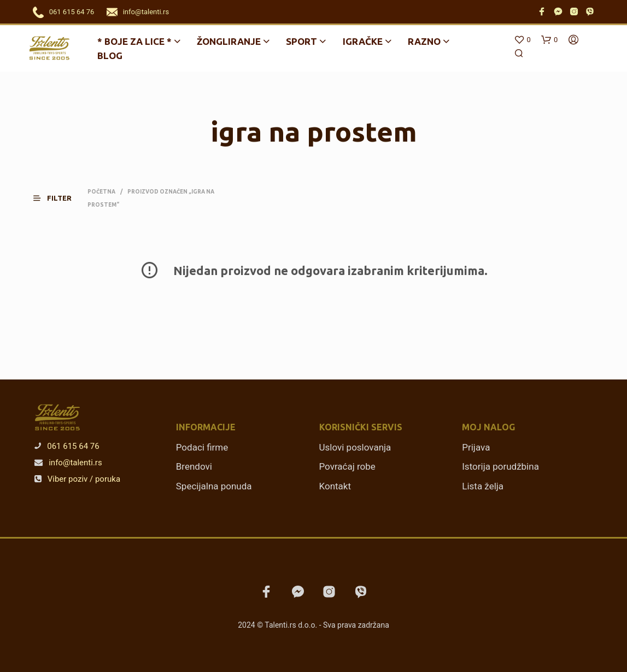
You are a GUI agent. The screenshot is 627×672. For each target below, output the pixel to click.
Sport (301, 41)
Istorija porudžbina (500, 466)
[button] (59, 198)
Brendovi (194, 466)
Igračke (363, 41)
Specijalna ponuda (214, 486)
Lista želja (483, 486)
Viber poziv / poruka (77, 479)
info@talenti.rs (146, 12)
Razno (424, 41)
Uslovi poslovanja (355, 447)
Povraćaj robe (347, 466)
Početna (101, 192)
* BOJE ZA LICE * (134, 41)
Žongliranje (229, 41)
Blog (110, 55)
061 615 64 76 (72, 12)
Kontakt (335, 486)
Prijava (476, 447)
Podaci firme (202, 447)
